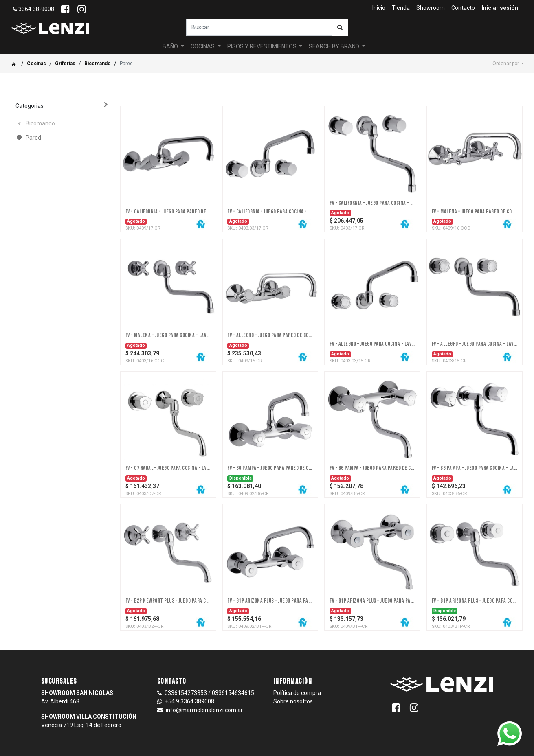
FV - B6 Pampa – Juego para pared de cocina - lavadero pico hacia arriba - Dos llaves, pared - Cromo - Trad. (270, 468)
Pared (33, 138)
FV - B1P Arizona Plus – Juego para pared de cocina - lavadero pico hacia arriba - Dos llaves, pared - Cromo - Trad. (270, 601)
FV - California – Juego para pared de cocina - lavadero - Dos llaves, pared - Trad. (168, 212)
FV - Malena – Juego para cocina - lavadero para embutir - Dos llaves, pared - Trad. (168, 335)
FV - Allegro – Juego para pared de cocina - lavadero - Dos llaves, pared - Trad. (270, 335)
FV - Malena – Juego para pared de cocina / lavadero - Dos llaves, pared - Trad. (475, 212)
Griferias (65, 64)
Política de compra (297, 693)
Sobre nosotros (293, 701)
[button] (508, 64)
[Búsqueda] (340, 27)
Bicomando (98, 64)
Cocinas (36, 64)
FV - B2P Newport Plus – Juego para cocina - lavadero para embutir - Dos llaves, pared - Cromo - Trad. (168, 601)
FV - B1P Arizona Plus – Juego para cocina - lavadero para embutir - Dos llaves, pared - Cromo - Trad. (475, 601)
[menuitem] (379, 8)
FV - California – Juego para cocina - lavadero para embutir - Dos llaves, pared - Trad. (270, 212)
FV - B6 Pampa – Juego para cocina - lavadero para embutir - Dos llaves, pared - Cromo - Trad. (475, 468)
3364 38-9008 (33, 9)
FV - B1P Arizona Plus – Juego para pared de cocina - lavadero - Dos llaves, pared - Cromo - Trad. (372, 601)
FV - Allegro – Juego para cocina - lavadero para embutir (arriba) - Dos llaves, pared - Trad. (372, 344)
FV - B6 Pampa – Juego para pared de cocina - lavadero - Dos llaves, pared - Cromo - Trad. (372, 468)
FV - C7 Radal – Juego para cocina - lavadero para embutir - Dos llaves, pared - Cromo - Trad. (168, 468)
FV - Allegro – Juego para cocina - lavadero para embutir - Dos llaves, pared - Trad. (475, 344)
